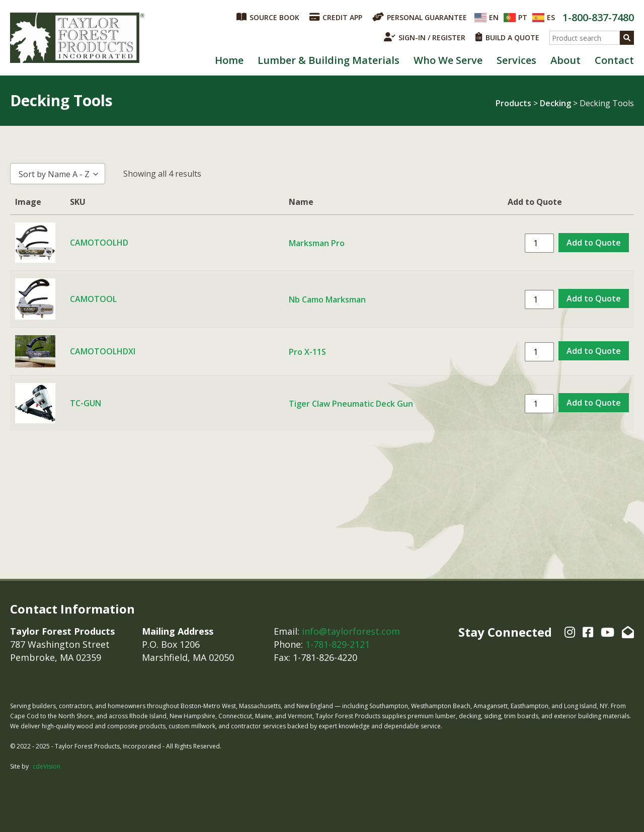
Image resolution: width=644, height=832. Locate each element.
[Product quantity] (539, 243)
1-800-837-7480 (598, 17)
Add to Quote (594, 243)
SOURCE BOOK (268, 17)
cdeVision (47, 766)
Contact (614, 60)
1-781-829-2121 (338, 644)
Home (229, 60)
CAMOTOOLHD (99, 243)
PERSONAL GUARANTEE (420, 17)
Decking (555, 103)
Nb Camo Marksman (327, 299)
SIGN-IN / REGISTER (425, 37)
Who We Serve (448, 60)
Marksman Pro (317, 243)
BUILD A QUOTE (507, 37)
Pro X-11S (307, 352)
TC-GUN (86, 403)
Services (516, 60)
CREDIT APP (336, 17)
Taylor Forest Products (77, 38)
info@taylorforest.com (351, 631)
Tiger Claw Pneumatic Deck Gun (351, 404)
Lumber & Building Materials (329, 60)
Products (513, 103)
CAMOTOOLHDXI (103, 351)
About (566, 60)
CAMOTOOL (93, 299)
